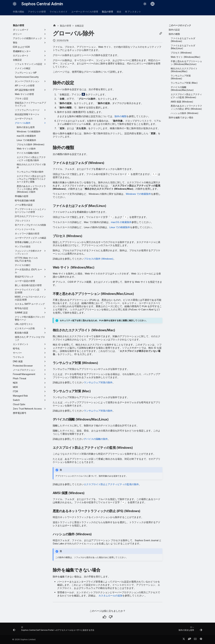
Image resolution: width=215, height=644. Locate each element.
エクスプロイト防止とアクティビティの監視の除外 (111, 484)
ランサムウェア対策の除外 (98, 382)
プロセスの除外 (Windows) (99, 259)
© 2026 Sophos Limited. (24, 639)
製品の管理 (107, 12)
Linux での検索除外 (120, 227)
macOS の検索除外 (121, 222)
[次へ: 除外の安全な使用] (190, 630)
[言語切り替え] (153, 4)
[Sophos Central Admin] (15, 4)
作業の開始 (18, 12)
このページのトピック (180, 25)
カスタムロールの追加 (110, 596)
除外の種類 (121, 116)
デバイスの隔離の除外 (96, 439)
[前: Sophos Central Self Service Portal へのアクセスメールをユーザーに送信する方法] (54, 630)
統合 (119, 12)
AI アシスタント (133, 12)
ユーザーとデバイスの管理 (85, 12)
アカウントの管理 (37, 12)
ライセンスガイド (58, 12)
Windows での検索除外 (138, 194)
